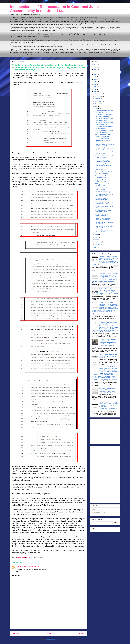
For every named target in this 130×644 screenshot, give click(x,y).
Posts (95, 510)
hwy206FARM (20, 567)
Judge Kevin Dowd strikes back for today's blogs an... (105, 189)
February (98, 242)
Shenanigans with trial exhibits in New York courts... (104, 127)
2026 (95, 65)
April (97, 237)
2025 (95, 67)
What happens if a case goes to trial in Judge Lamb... (104, 195)
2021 (95, 77)
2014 (95, 248)
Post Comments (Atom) (52, 639)
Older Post (83, 633)
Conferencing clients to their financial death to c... (103, 199)
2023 (95, 72)
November (98, 96)
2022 (95, 74)
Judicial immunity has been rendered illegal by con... (103, 219)
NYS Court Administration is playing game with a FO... (103, 215)
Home (49, 633)
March (97, 240)
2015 (95, 92)
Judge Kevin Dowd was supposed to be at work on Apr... (104, 145)
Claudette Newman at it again (103, 192)
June (97, 109)
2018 (95, 84)
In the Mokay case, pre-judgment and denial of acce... (104, 169)
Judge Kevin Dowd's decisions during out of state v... (103, 181)
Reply (17, 572)
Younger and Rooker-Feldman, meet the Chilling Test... (104, 135)
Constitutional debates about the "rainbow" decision (104, 131)
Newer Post (15, 633)
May (97, 235)
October (98, 99)
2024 (95, 69)
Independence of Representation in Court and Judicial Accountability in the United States (56, 9)
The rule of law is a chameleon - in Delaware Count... (105, 231)
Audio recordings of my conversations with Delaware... (104, 161)
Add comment (16, 575)
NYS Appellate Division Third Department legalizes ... (103, 211)
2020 (95, 79)
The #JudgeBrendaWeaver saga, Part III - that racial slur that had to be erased (109, 356)
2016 (95, 89)
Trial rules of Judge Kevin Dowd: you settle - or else (104, 119)
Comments (97, 513)
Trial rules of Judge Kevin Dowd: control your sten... (104, 157)
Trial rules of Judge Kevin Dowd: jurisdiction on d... (104, 153)
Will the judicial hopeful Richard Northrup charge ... (104, 185)
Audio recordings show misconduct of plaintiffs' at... (103, 165)
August (97, 104)
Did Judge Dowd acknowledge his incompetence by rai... (104, 203)
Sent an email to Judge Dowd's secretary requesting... (104, 173)
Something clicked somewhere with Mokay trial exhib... (103, 116)
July (97, 106)
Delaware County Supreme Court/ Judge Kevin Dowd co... (104, 177)
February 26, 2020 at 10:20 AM (32, 567)
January (98, 245)
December (98, 94)
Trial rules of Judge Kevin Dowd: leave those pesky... (104, 123)
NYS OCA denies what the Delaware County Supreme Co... (103, 140)
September (98, 101)
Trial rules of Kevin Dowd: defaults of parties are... (104, 149)
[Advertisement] (49, 624)
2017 (95, 87)
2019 (95, 82)
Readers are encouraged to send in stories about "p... (104, 111)
